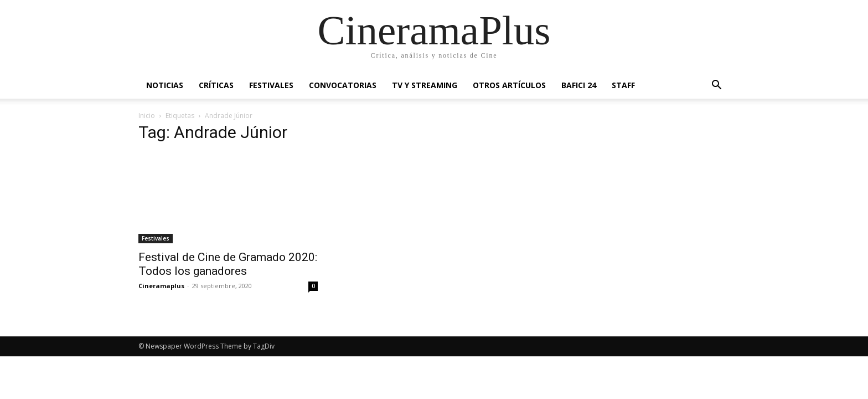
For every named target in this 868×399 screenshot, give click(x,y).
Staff (623, 85)
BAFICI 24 (579, 85)
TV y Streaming (425, 85)
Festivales (271, 85)
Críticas (216, 85)
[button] (716, 86)
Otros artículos (509, 85)
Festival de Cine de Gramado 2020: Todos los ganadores (228, 264)
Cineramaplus (161, 286)
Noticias (165, 85)
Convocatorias (343, 85)
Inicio (147, 116)
